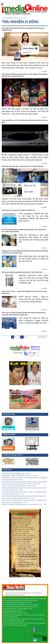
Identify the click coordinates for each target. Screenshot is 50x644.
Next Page (43, 337)
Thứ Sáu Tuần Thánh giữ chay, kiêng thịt (15, 486)
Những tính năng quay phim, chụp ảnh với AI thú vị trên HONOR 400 (22, 166)
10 (26, 337)
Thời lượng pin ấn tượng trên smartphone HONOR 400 (18, 210)
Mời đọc (44, 71)
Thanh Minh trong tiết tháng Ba (11, 474)
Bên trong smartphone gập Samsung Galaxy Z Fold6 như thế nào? (22, 272)
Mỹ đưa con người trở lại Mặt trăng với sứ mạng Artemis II (20, 504)
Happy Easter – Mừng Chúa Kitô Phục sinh (15, 476)
